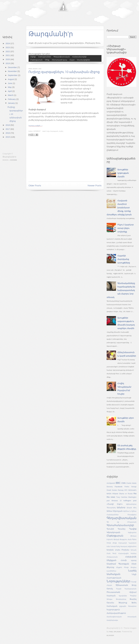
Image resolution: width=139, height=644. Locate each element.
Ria (135, 493)
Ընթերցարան (36, 60)
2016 (8, 133)
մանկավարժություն (116, 613)
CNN (124, 483)
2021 (8, 55)
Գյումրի (110, 529)
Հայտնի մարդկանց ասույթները (124, 259)
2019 (8, 63)
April (10, 91)
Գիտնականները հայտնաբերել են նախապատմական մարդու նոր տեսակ (121, 290)
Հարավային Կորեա (127, 553)
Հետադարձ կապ (59, 60)
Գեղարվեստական (62, 57)
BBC (118, 483)
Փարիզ (133, 599)
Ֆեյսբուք (123, 603)
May (10, 87)
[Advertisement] (65, 161)
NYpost (115, 494)
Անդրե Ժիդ (132, 508)
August (11, 79)
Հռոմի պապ (129, 560)
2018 (8, 125)
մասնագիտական (114, 617)
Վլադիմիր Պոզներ (128, 596)
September (13, 75)
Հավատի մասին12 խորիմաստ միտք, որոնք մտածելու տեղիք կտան (119, 208)
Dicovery (110, 487)
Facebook (118, 487)
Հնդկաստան (112, 557)
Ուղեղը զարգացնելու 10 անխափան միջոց (64, 72)
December (13, 67)
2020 (8, 59)
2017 (8, 129)
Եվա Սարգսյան (52, 131)
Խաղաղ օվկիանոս (129, 546)
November (13, 71)
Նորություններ (45, 57)
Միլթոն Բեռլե (122, 567)
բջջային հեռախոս (128, 606)
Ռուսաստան (113, 592)
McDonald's (132, 490)
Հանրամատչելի (79, 57)
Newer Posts (95, 186)
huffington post (130, 501)
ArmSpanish (111, 483)
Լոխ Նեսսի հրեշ (113, 546)
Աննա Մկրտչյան (115, 511)
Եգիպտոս (132, 532)
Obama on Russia (126, 494)
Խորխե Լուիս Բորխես (118, 550)
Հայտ (72, 60)
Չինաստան (122, 585)
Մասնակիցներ (83, 60)
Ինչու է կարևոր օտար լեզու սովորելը (126, 228)
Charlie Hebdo (131, 483)
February (12, 99)
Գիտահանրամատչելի (120, 525)
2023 (8, 47)
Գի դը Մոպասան (122, 522)
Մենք (47, 60)
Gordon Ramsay (118, 490)
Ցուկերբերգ (121, 599)
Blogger (110, 635)
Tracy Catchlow (122, 497)
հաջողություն (113, 610)
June (10, 83)
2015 (8, 137)
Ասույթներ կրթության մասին (123, 173)
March (11, 95)
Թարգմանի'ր (9, 157)
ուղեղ (61, 131)
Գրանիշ (122, 529)
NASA (109, 494)
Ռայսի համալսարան (126, 589)
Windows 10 (117, 501)
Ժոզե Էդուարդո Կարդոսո (125, 543)
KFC (126, 490)
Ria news (111, 497)
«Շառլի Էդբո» (115, 504)
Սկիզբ (33, 57)
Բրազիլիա (132, 515)
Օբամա (110, 603)
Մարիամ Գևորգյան (118, 564)
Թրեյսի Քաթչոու (120, 539)
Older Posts (35, 186)
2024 (8, 43)
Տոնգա (109, 599)
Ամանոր (121, 507)
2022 (8, 51)
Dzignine (14, 160)
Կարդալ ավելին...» (35, 126)
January (12, 103)
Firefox (127, 487)
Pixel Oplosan (115, 632)
